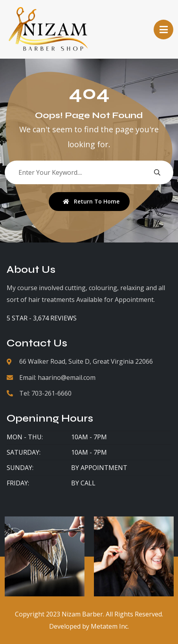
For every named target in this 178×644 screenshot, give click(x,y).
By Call (83, 483)
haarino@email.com (67, 378)
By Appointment (99, 468)
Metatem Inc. (110, 626)
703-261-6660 (51, 393)
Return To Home (91, 201)
